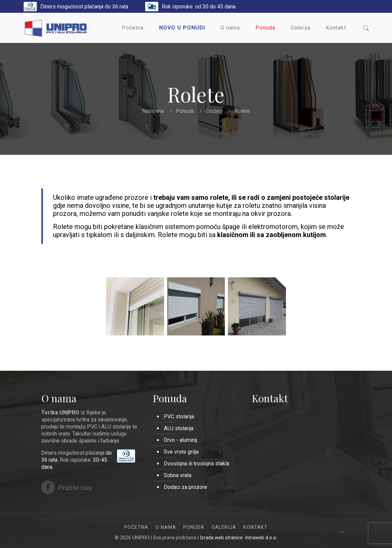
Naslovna (153, 111)
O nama (166, 527)
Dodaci (214, 111)
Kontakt (255, 527)
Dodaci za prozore (185, 487)
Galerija (224, 527)
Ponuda (185, 111)
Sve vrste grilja (181, 452)
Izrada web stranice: (222, 538)
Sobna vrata (178, 475)
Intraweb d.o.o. (261, 538)
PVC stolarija (179, 417)
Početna (136, 527)
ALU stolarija (179, 428)
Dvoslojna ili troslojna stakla (197, 464)
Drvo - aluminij (180, 440)
